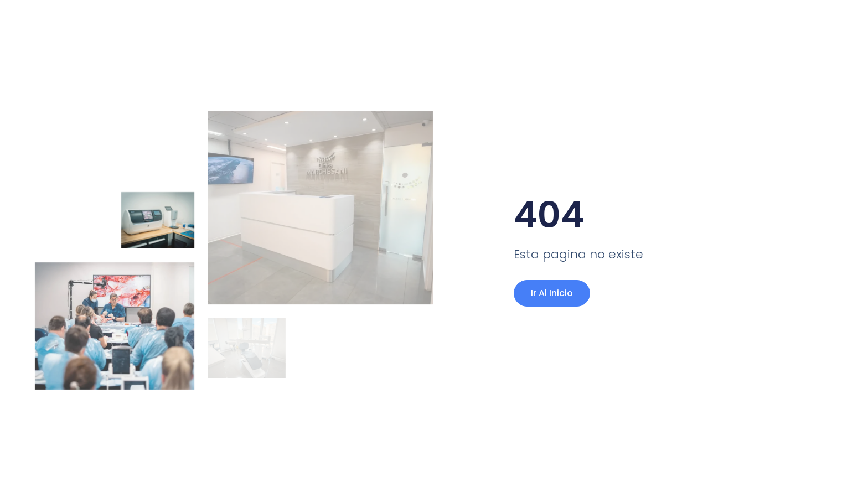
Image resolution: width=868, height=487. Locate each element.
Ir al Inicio (552, 293)
